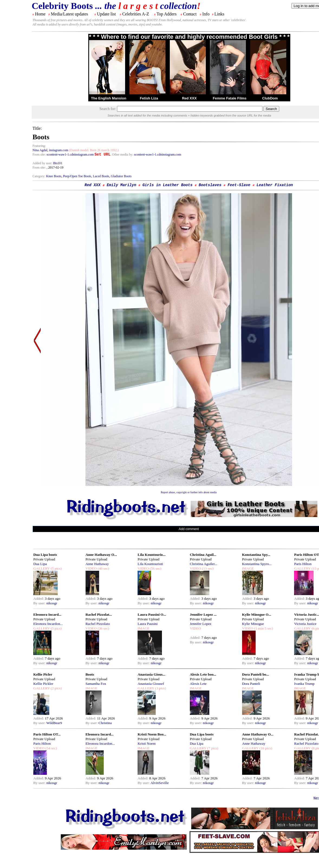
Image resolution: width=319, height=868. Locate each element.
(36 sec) (103, 628)
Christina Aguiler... (204, 564)
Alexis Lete (198, 684)
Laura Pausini (148, 624)
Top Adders (167, 14)
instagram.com (59, 150)
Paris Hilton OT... (47, 734)
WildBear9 (54, 723)
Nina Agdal (40, 150)
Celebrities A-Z (136, 14)
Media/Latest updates (69, 14)
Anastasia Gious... (151, 674)
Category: (39, 176)
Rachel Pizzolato (98, 624)
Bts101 (58, 163)
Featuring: (39, 146)
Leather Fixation (275, 185)
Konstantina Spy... (256, 555)
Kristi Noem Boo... (152, 734)
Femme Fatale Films (230, 98)
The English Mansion (109, 98)
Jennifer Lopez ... (203, 614)
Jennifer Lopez (201, 624)
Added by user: (43, 163)
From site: (39, 154)
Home (40, 14)
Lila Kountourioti (150, 564)
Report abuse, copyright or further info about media (189, 492)
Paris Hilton (303, 564)
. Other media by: (122, 154)
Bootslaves (210, 185)
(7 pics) (212, 748)
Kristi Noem (147, 743)
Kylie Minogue (253, 624)
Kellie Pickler (43, 684)
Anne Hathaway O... (101, 555)
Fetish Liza (149, 98)
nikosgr (52, 603)
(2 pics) (56, 688)
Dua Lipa (40, 564)
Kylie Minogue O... (257, 614)
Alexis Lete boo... (203, 674)
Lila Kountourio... (152, 555)
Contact (190, 14)
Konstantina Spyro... (257, 564)
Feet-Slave (239, 185)
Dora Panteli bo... (256, 674)
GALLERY (42, 568)
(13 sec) (207, 568)
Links (219, 14)
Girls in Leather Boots (167, 185)
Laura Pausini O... (152, 614)
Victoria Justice (305, 624)
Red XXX (189, 98)
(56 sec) (155, 568)
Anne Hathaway (97, 564)
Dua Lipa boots (45, 555)
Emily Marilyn (121, 185)
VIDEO (91, 568)
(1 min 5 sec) (263, 628)
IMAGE (248, 568)
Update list (106, 14)
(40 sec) (103, 568)
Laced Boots (101, 176)
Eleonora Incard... (47, 614)
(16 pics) (265, 748)
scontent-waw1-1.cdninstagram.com (70, 154)
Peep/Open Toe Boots (77, 176)
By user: (40, 603)
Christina (105, 723)
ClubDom (270, 98)
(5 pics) (56, 568)
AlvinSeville (160, 783)
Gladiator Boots (121, 176)
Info (206, 14)
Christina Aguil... (203, 555)
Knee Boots (54, 176)
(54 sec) (51, 748)
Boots (90, 674)
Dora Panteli (251, 684)
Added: (39, 598)
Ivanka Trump (304, 684)
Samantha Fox (96, 684)
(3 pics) (160, 688)
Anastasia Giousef (151, 684)
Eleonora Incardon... (48, 624)
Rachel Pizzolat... (99, 614)
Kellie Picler (43, 674)
